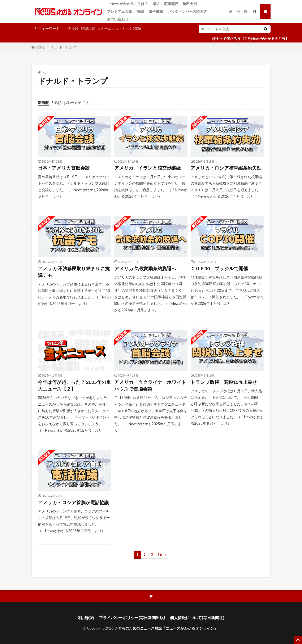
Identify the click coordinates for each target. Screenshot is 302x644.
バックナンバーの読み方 (187, 11)
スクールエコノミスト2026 (119, 29)
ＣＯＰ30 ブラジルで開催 (219, 269)
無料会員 (190, 4)
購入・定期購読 (165, 4)
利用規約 (86, 618)
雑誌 (140, 11)
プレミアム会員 (119, 11)
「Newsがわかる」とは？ (128, 4)
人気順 (56, 103)
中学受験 (72, 29)
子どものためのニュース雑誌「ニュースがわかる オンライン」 (166, 628)
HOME (40, 47)
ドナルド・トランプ (64, 47)
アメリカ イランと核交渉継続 (147, 168)
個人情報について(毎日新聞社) (197, 618)
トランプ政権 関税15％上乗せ (224, 382)
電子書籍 (156, 11)
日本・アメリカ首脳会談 (64, 168)
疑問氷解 (88, 29)
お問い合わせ (118, 19)
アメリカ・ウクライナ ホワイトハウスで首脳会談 (150, 386)
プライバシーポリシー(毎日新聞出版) (132, 618)
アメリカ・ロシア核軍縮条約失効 (226, 168)
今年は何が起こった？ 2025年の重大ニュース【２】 (74, 386)
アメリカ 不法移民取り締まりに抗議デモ (74, 272)
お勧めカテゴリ (76, 103)
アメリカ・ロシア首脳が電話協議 (73, 503)
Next (161, 555)
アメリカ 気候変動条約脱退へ (145, 269)
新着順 (43, 103)
